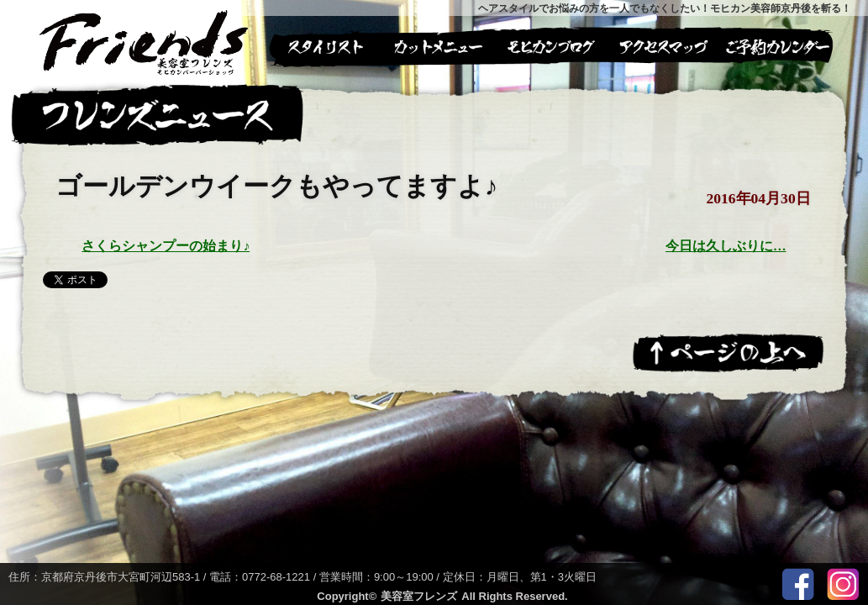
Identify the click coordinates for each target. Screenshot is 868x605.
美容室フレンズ (419, 596)
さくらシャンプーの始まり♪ (166, 246)
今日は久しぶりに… (726, 246)
